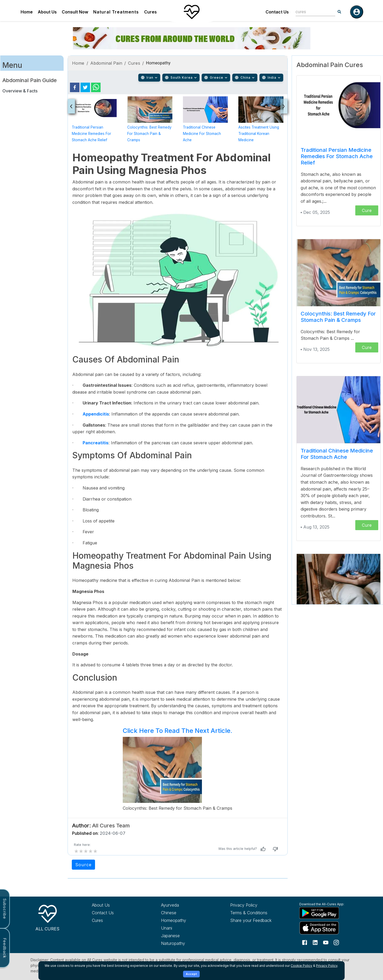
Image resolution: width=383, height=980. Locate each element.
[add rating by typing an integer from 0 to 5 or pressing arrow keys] (86, 851)
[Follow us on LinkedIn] (315, 942)
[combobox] (311, 12)
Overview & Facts (20, 91)
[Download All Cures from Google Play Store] (324, 913)
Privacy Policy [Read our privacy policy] (244, 905)
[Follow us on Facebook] (305, 942)
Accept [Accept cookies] (191, 974)
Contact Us (277, 12)
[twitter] (85, 87)
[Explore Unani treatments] (186, 928)
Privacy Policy (327, 966)
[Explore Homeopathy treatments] (186, 920)
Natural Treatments (116, 12)
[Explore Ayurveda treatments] (186, 905)
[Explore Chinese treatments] (186, 913)
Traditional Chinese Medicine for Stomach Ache (202, 134)
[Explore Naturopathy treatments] (186, 943)
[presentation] (71, 106)
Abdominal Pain (106, 63)
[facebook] (75, 87)
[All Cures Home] (48, 917)
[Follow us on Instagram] (336, 942)
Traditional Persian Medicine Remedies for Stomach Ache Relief (91, 134)
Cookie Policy (301, 966)
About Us (47, 12)
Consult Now (75, 12)
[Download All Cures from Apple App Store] (324, 928)
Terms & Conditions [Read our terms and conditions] (249, 913)
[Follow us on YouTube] (326, 942)
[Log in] (357, 12)
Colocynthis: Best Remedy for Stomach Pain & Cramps (149, 134)
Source (83, 865)
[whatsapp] (96, 87)
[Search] (339, 12)
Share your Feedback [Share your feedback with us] (251, 920)
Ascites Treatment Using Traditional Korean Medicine (259, 134)
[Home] (192, 12)
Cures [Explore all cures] (97, 920)
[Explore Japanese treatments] (186, 936)
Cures (150, 12)
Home (27, 12)
